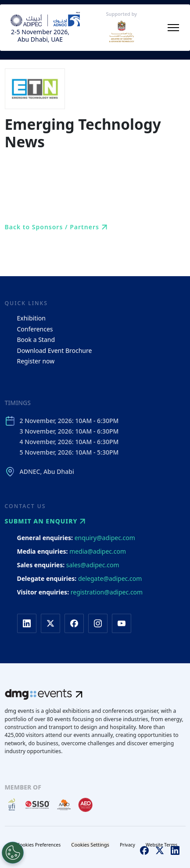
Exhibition (31, 318)
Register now (36, 361)
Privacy (127, 845)
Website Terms (161, 845)
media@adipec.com (98, 551)
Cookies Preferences (39, 845)
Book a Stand (36, 340)
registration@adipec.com (107, 592)
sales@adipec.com (93, 565)
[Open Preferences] (13, 853)
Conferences (35, 329)
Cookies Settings (90, 845)
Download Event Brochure (55, 350)
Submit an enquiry (47, 521)
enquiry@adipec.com (105, 538)
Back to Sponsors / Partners (57, 227)
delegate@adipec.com (110, 578)
